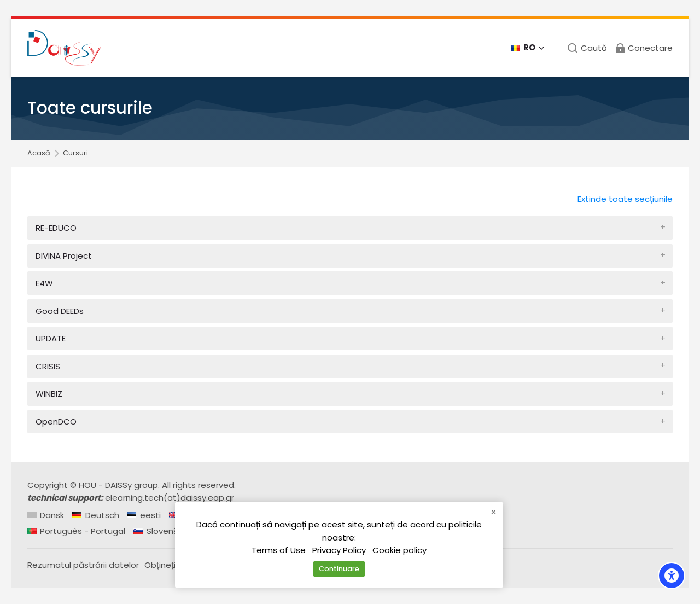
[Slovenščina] (164, 531)
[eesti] (144, 515)
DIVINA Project (64, 256)
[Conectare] (643, 48)
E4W (44, 283)
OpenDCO (56, 422)
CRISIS (48, 366)
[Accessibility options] (672, 576)
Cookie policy (399, 550)
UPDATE (51, 338)
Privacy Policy (339, 550)
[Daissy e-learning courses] (64, 48)
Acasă (39, 153)
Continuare (339, 569)
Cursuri (75, 153)
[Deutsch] (95, 515)
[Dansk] (46, 515)
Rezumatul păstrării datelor (83, 565)
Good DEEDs (60, 311)
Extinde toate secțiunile (625, 199)
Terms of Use (279, 550)
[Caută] (587, 48)
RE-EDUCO (56, 228)
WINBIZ (49, 394)
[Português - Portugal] (76, 531)
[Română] (527, 48)
